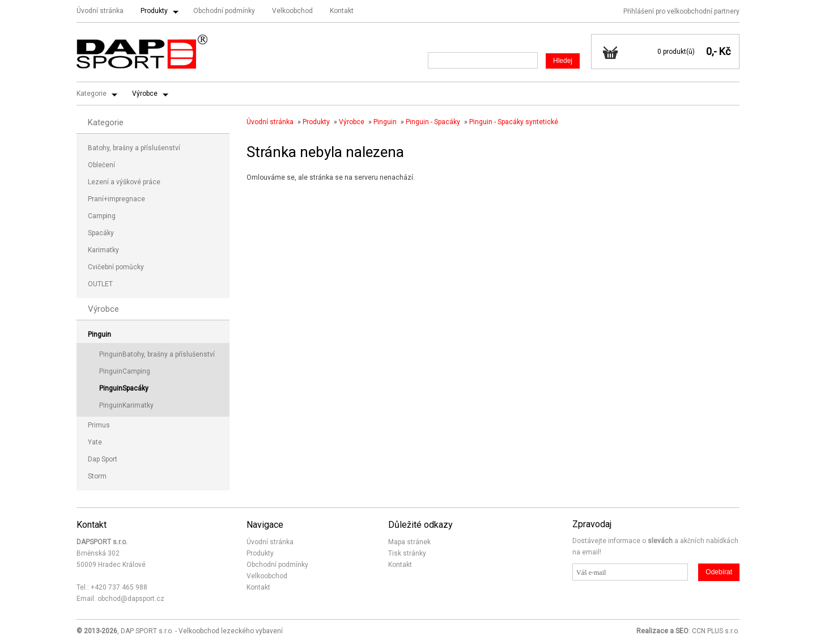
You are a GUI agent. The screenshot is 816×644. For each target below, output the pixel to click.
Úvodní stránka (100, 11)
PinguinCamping (125, 371)
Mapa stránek (409, 542)
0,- (711, 51)
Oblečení (101, 165)
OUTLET (100, 284)
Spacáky (101, 233)
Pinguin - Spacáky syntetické (514, 122)
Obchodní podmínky (224, 11)
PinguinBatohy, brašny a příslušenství (157, 354)
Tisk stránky (407, 553)
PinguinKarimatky (126, 405)
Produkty (154, 11)
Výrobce (145, 94)
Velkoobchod (292, 11)
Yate (95, 442)
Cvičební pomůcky (116, 267)
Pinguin (385, 122)
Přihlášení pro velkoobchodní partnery (681, 11)
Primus (99, 425)
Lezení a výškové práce (124, 182)
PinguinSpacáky (124, 388)
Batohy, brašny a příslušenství (134, 148)
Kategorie (92, 94)
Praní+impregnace (116, 199)
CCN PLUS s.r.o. (716, 631)
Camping (102, 216)
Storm (97, 476)
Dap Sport (103, 459)
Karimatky (103, 250)
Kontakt (342, 11)
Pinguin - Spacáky (433, 122)
